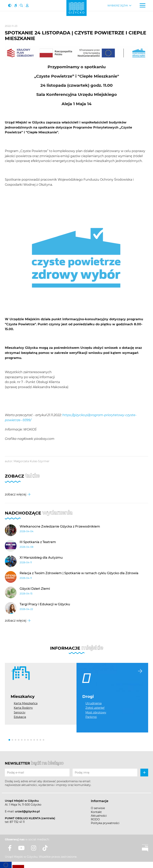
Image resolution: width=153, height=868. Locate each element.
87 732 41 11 (17, 822)
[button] (9, 740)
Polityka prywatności (105, 823)
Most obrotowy (96, 712)
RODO (95, 819)
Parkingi (91, 717)
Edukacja (20, 717)
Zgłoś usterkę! (95, 708)
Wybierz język (118, 6)
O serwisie (98, 808)
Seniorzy (20, 712)
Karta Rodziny (23, 708)
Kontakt (96, 812)
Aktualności (99, 816)
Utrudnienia (93, 703)
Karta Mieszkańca (26, 703)
